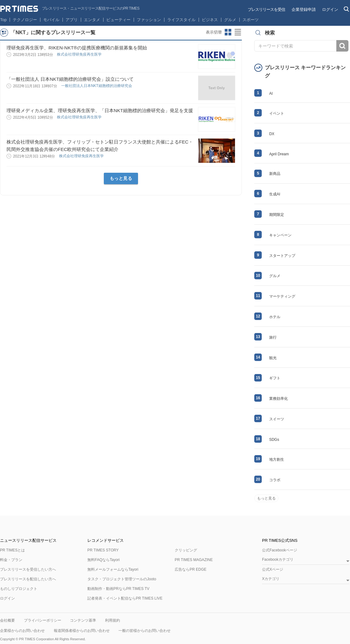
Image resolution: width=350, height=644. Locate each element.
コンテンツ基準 (83, 620)
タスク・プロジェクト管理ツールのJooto (122, 579)
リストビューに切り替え (238, 32)
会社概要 (7, 620)
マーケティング (282, 296)
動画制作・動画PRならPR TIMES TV (118, 589)
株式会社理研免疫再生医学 (80, 54)
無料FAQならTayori (104, 560)
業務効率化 (279, 399)
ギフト (275, 378)
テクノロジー (25, 20)
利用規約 (113, 620)
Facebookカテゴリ (278, 560)
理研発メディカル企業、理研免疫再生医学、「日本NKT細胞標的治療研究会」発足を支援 (100, 110)
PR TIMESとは (12, 550)
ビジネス (210, 20)
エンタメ (92, 20)
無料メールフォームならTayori (113, 569)
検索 (342, 46)
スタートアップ (282, 256)
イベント (277, 113)
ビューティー (118, 20)
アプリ (72, 20)
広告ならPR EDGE (191, 569)
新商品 (275, 174)
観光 (273, 358)
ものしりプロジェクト (19, 589)
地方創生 (277, 459)
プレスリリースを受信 (266, 9)
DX (272, 134)
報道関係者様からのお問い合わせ (82, 631)
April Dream (279, 154)
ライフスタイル (181, 20)
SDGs (274, 440)
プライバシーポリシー (43, 620)
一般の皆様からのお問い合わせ (145, 631)
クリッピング (186, 550)
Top (4, 20)
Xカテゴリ (271, 579)
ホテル (275, 317)
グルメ (230, 20)
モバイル (51, 20)
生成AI (275, 194)
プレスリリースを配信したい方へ (28, 579)
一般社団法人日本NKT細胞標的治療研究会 (97, 86)
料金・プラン (11, 560)
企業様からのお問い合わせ (22, 631)
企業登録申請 (304, 9)
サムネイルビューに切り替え (228, 32)
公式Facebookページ (280, 550)
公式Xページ (273, 569)
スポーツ (251, 20)
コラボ (275, 480)
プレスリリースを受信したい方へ (28, 569)
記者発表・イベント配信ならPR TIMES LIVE (125, 598)
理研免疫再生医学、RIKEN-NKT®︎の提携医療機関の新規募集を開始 (77, 48)
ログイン (330, 9)
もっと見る (121, 178)
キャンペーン (280, 235)
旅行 (273, 337)
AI (271, 94)
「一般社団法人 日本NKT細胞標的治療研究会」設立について (70, 79)
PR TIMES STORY (103, 550)
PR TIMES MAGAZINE (194, 560)
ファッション (149, 20)
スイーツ (277, 419)
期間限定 (277, 215)
